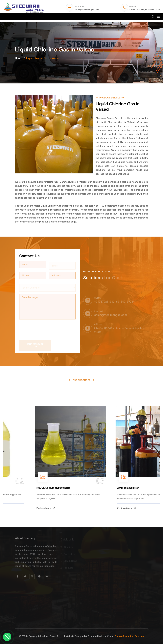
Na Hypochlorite (16, 488)
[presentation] (41, 328)
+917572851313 (137, 10)
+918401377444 (152, 10)
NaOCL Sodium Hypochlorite (104, 488)
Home (18, 58)
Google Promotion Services (129, 636)
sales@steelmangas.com (87, 10)
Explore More (15, 508)
